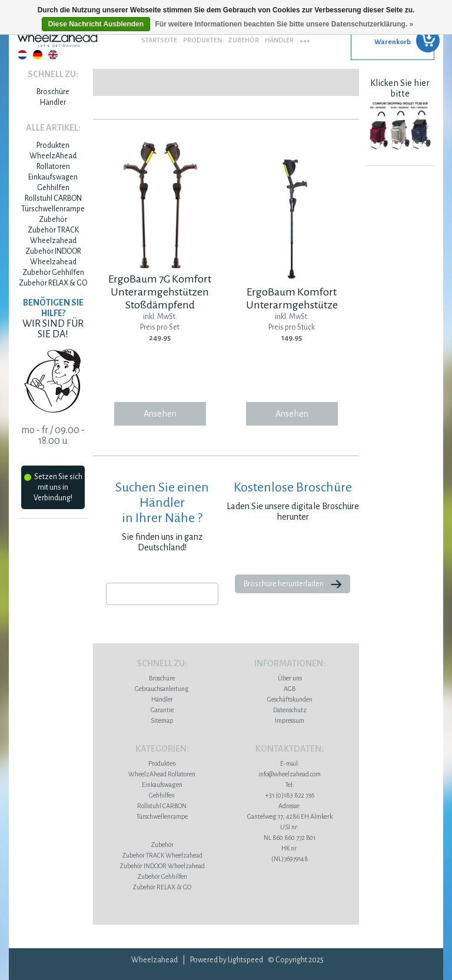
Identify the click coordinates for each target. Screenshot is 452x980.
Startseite (159, 40)
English (53, 55)
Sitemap (162, 720)
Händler (279, 40)
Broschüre (53, 92)
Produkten (202, 40)
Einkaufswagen (53, 177)
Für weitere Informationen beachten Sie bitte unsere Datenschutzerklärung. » (284, 24)
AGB (290, 689)
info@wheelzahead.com (290, 774)
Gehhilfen (53, 188)
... (305, 37)
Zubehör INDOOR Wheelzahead (162, 866)
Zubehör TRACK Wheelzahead (162, 855)
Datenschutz (290, 710)
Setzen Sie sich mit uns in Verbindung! (53, 487)
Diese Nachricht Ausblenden (96, 24)
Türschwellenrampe (53, 209)
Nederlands (22, 55)
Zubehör (243, 40)
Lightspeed (245, 960)
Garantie (162, 710)
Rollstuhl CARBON (53, 198)
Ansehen (160, 414)
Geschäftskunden (290, 699)
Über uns (290, 678)
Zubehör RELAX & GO (53, 283)
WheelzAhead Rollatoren (162, 774)
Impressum (290, 720)
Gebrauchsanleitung (162, 689)
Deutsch (38, 55)
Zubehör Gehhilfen (53, 273)
